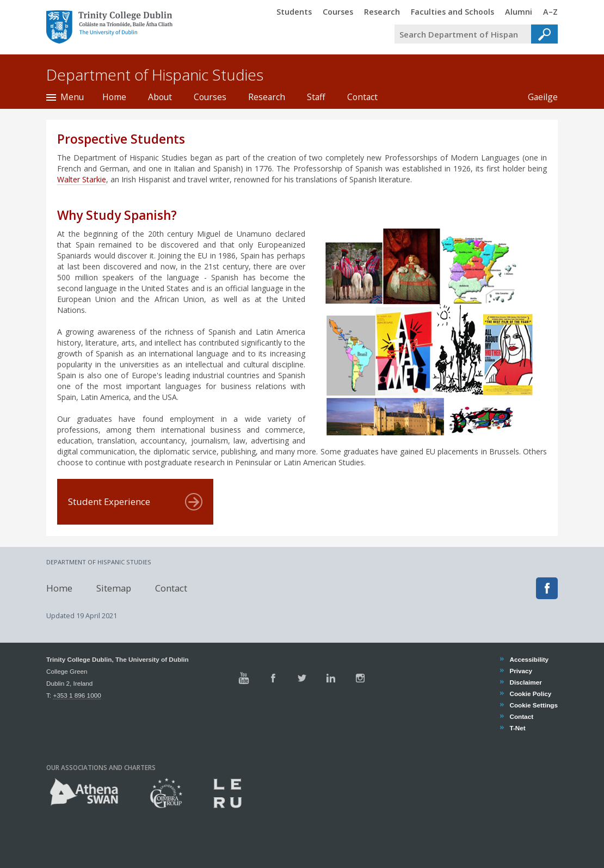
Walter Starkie (82, 179)
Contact (362, 97)
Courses (210, 97)
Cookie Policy (530, 694)
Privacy (520, 671)
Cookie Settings (533, 705)
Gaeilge (537, 97)
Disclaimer (525, 682)
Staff (316, 97)
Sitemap (114, 588)
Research (267, 97)
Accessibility (529, 659)
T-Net (517, 728)
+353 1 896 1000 (77, 695)
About (160, 97)
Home (114, 97)
